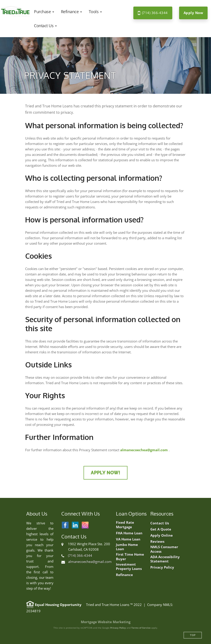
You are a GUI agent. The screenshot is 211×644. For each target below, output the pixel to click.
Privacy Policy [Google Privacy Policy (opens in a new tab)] (118, 628)
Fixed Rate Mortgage (125, 525)
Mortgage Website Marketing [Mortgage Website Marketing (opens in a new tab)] (106, 622)
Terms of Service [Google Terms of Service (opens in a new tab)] (141, 628)
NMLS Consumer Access (164, 549)
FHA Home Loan (129, 533)
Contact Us (160, 523)
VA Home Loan (128, 539)
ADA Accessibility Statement (165, 559)
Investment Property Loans (129, 567)
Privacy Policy (162, 567)
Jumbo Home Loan (127, 547)
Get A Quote (161, 529)
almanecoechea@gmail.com (144, 450)
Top (193, 635)
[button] (44, 12)
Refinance (124, 575)
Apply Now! (105, 473)
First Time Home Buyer (130, 557)
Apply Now (193, 13)
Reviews (157, 541)
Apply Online (162, 535)
